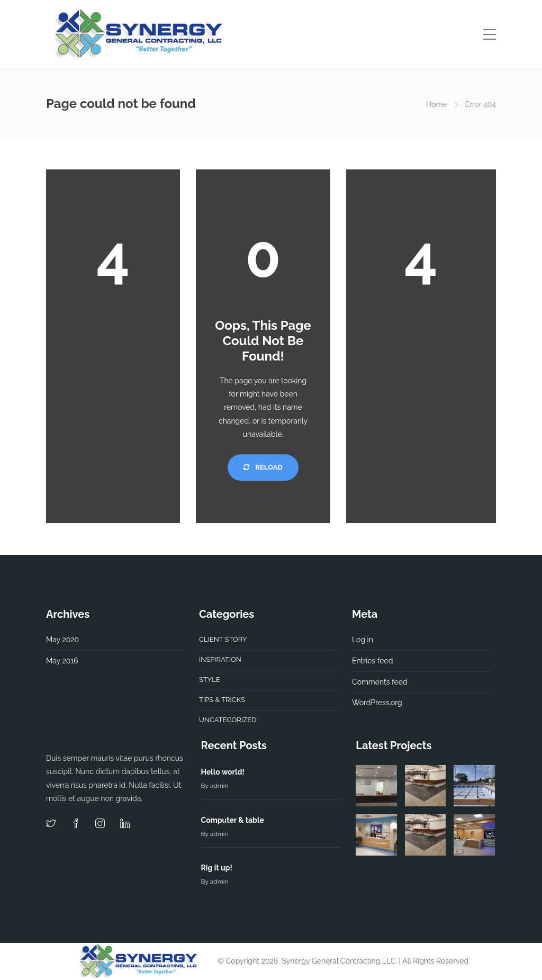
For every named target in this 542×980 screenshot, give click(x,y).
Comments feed (380, 682)
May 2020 (62, 640)
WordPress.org (377, 703)
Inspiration (220, 659)
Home (437, 104)
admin (219, 786)
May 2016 (62, 661)
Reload (263, 467)
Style (210, 680)
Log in (363, 640)
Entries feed (372, 661)
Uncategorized (228, 720)
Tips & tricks (222, 700)
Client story (223, 639)
